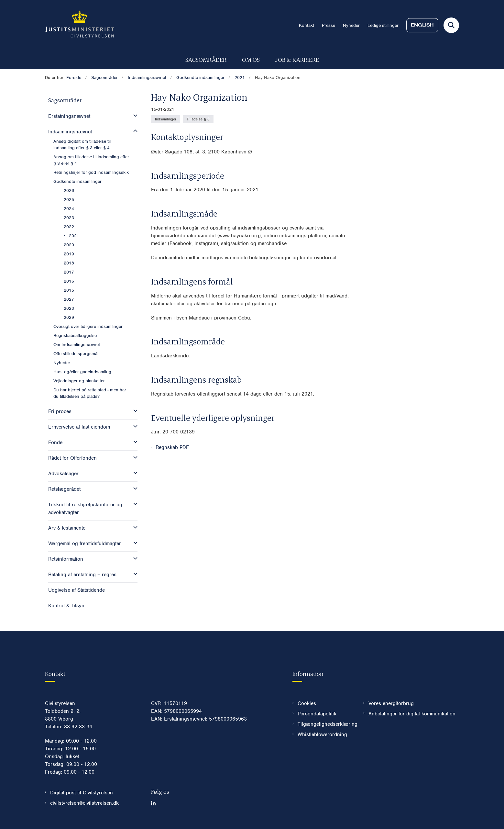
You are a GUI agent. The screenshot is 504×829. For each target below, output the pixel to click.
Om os (251, 59)
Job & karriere (297, 59)
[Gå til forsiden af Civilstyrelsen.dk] (80, 25)
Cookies (307, 703)
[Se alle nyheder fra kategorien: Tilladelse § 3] (198, 119)
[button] (134, 116)
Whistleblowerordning (322, 734)
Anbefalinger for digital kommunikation (412, 714)
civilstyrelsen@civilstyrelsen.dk (84, 803)
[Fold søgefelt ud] (451, 25)
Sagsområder (206, 59)
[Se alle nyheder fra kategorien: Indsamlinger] (166, 119)
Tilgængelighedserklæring (325, 724)
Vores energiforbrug (391, 703)
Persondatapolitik (317, 714)
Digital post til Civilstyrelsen (82, 793)
